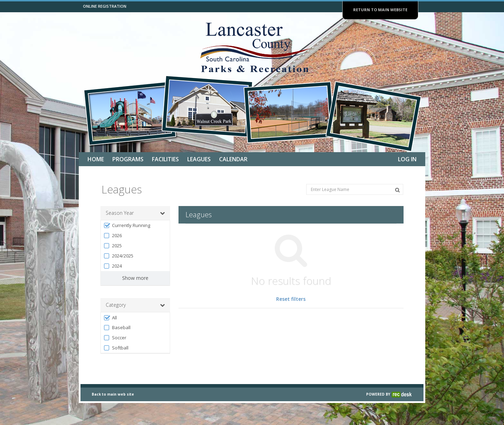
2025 (113, 246)
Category (135, 305)
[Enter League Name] (355, 189)
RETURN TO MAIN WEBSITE (380, 10)
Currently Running (127, 225)
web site (126, 413)
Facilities (165, 159)
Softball (116, 348)
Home (96, 159)
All (110, 318)
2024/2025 (118, 256)
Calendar (233, 159)
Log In (407, 159)
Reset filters (291, 299)
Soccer (115, 338)
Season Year (135, 213)
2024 (113, 266)
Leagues (199, 159)
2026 (113, 236)
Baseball (117, 328)
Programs (128, 159)
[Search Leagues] (397, 190)
